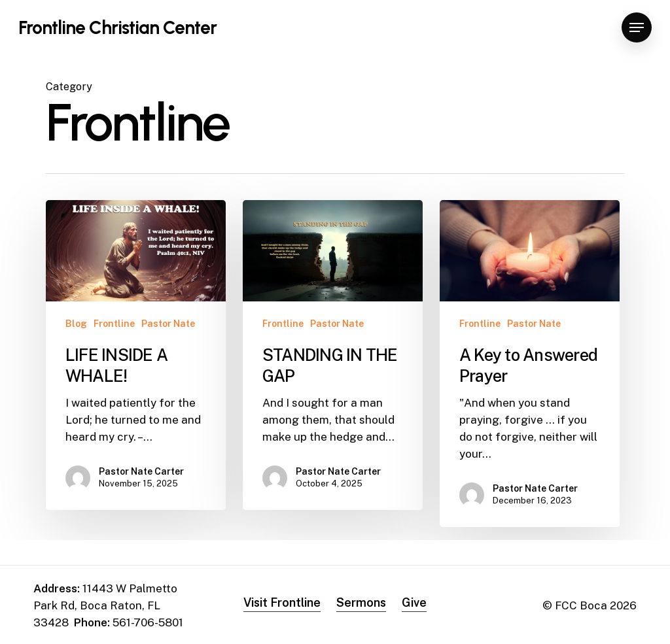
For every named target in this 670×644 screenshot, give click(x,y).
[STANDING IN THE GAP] (333, 355)
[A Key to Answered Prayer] (530, 364)
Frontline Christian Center (117, 27)
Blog (76, 324)
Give (414, 602)
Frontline (114, 324)
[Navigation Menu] (637, 28)
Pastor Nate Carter (141, 471)
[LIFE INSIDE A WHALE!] (136, 355)
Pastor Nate (168, 324)
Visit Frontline (282, 602)
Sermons (361, 602)
